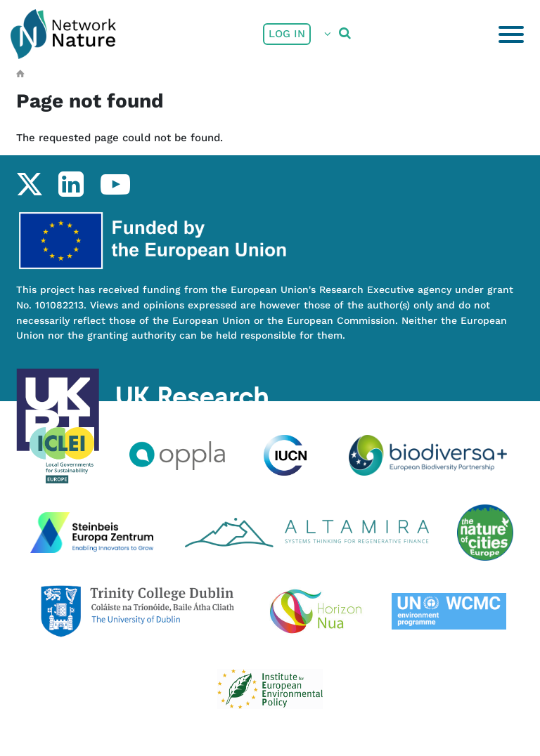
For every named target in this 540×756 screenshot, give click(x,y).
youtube (115, 184)
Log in (287, 34)
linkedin (71, 184)
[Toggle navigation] (511, 34)
